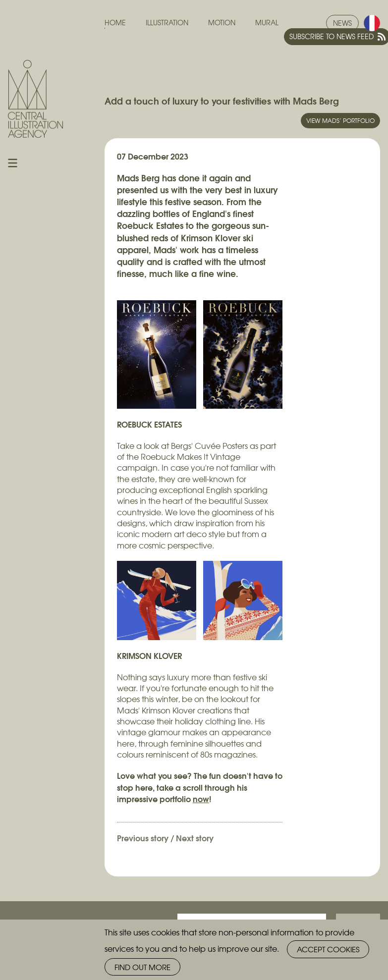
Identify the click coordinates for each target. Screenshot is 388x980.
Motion (222, 23)
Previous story (143, 838)
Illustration (167, 23)
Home (115, 23)
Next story (195, 838)
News (342, 23)
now (201, 798)
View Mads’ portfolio (340, 120)
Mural (267, 23)
